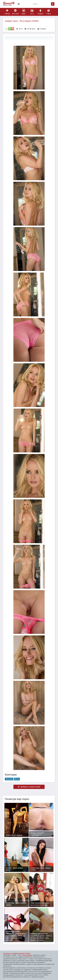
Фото (32, 12)
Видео (24, 12)
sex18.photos (27, 955)
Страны (49, 12)
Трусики (9, 779)
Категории (15, 12)
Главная (7, 12)
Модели (40, 12)
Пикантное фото (10, 4)
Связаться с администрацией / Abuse (17, 953)
